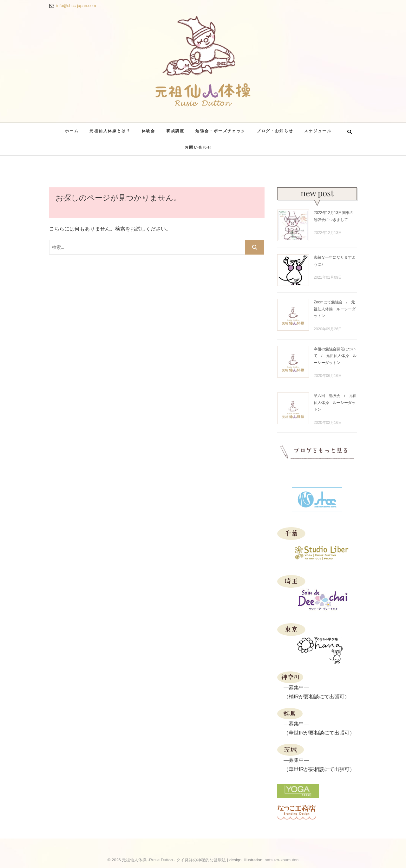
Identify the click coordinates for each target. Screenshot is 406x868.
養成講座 (175, 131)
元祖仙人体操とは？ (110, 131)
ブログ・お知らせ (275, 131)
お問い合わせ (198, 147)
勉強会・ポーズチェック (220, 131)
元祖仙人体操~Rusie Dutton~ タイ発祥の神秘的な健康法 (174, 860)
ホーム (72, 131)
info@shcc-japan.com (76, 6)
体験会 (149, 131)
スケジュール (318, 131)
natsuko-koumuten (282, 860)
